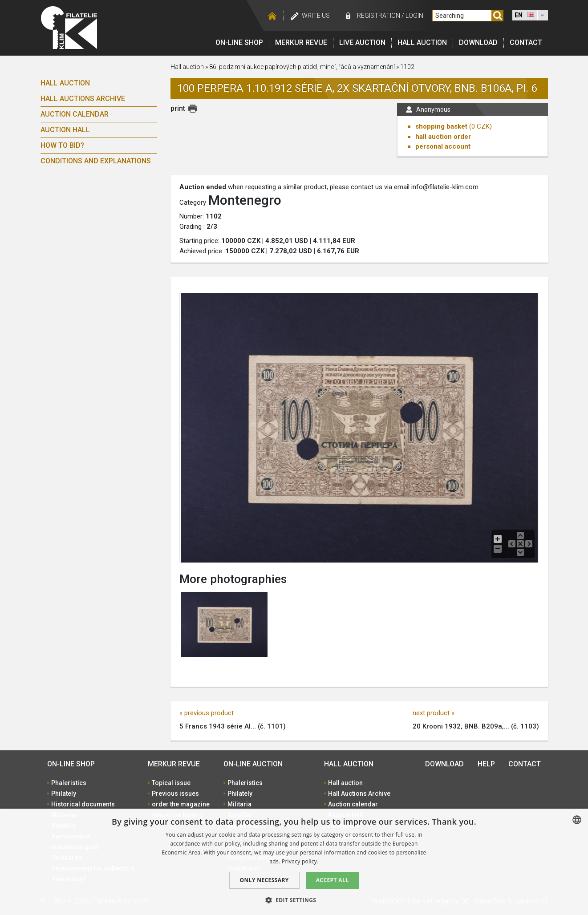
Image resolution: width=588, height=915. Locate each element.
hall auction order (443, 137)
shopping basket (441, 126)
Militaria (239, 804)
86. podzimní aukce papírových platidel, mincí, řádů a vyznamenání (303, 67)
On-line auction (253, 764)
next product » (434, 713)
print (178, 108)
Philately (64, 794)
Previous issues (175, 794)
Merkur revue (301, 43)
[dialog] (294, 862)
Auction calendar (75, 114)
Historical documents (83, 804)
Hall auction (422, 43)
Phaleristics (69, 783)
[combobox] (577, 820)
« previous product (207, 713)
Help (486, 764)
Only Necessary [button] (264, 880)
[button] (294, 900)
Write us (316, 16)
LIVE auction (362, 43)
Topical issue (171, 783)
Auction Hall (65, 130)
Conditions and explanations (96, 161)
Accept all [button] (333, 880)
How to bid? (62, 145)
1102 (407, 67)
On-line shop (239, 43)
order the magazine (181, 804)
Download (478, 43)
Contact (526, 43)
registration (379, 16)
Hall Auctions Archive (83, 99)
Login (414, 16)
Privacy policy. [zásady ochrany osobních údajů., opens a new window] (300, 861)
